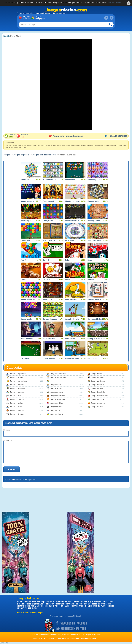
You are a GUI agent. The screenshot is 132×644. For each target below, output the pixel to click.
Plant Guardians (27, 339)
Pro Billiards (25, 358)
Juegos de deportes (17, 410)
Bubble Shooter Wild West (29, 299)
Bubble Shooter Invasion (73, 221)
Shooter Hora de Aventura (73, 201)
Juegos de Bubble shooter (44, 155)
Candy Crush (48, 221)
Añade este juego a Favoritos (66, 136)
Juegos (40, 18)
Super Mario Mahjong (96, 240)
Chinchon (47, 280)
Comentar (12, 469)
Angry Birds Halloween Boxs (73, 319)
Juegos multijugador (98, 381)
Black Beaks (70, 339)
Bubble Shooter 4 (27, 201)
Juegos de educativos (58, 374)
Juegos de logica (57, 414)
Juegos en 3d (55, 410)
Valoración (13, 136)
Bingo (90, 260)
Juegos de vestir (97, 407)
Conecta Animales (50, 319)
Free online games (57, 616)
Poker (67, 260)
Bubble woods (26, 319)
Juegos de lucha (97, 374)
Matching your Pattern (96, 180)
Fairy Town (69, 240)
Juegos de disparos (17, 414)
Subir (94, 638)
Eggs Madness (71, 299)
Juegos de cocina (16, 407)
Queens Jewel (48, 201)
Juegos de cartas (16, 396)
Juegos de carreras (17, 392)
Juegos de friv (56, 385)
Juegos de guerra (57, 392)
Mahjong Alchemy (94, 201)
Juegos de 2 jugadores (18, 374)
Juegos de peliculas (98, 392)
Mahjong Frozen (94, 221)
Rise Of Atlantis (49, 240)
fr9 (51, 381)
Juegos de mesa (56, 407)
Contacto (37, 638)
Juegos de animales (17, 385)
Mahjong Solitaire (94, 299)
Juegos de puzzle (21, 155)
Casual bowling (49, 358)
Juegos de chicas (57, 403)
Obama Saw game (72, 358)
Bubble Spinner (27, 180)
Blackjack (91, 280)
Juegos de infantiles (58, 399)
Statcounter (4, 643)
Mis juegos (27, 18)
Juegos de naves (97, 388)
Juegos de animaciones (18, 381)
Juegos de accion (16, 377)
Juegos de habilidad (58, 396)
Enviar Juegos (48, 638)
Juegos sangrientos (98, 403)
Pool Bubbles (70, 180)
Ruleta (68, 280)
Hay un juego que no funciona (67, 638)
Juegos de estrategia (58, 377)
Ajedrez (24, 280)
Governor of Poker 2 (95, 319)
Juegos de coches (16, 403)
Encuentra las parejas (51, 180)
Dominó (46, 260)
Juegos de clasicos (17, 399)
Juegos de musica (98, 385)
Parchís (24, 260)
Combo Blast (26, 240)
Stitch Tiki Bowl (49, 339)
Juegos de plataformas (99, 396)
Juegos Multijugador (75, 616)
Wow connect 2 (49, 299)
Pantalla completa (116, 136)
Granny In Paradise (95, 339)
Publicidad (86, 638)
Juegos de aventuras (17, 388)
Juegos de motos (97, 377)
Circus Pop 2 (26, 221)
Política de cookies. (114, 3)
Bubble (7, 36)
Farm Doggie (92, 358)
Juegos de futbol (56, 388)
